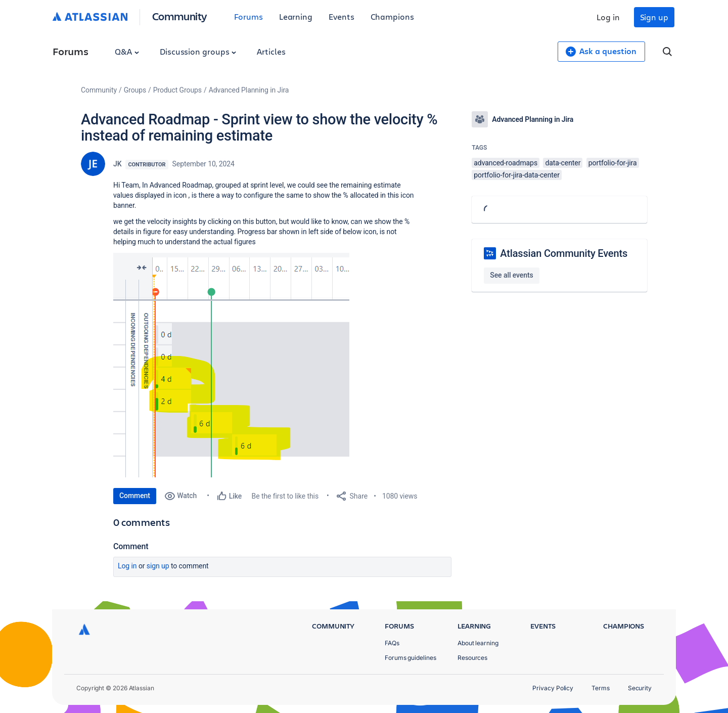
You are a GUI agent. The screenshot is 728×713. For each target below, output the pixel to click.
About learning (478, 643)
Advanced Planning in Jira (249, 90)
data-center (563, 163)
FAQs (392, 643)
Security (640, 688)
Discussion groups (198, 51)
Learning (296, 16)
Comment (135, 496)
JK (117, 164)
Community (180, 16)
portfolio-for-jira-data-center (517, 175)
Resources (472, 658)
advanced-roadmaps (506, 163)
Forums (248, 16)
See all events (511, 275)
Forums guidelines (411, 658)
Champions (392, 16)
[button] (231, 365)
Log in (608, 17)
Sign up (654, 17)
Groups (135, 90)
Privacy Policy (553, 688)
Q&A (127, 51)
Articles (271, 51)
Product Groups (177, 90)
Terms (601, 688)
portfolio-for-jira (613, 163)
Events (342, 16)
